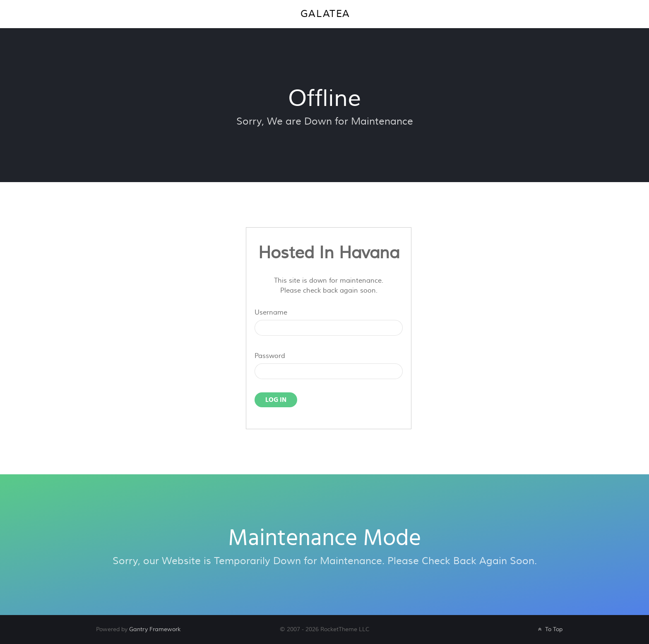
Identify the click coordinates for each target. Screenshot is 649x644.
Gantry (155, 629)
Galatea (325, 14)
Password (270, 356)
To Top (549, 629)
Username (271, 312)
